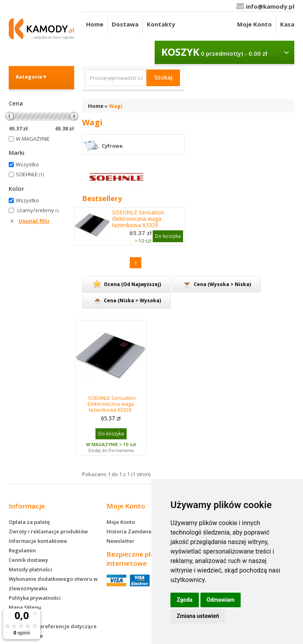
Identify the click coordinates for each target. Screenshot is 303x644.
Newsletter (121, 541)
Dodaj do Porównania (111, 450)
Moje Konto (254, 24)
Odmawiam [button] (221, 600)
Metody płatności (30, 569)
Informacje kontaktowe (38, 541)
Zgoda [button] (185, 600)
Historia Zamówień (131, 531)
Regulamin (22, 550)
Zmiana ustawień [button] (198, 616)
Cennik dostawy (28, 560)
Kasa (287, 24)
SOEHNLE (30, 174)
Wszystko (27, 164)
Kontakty (161, 24)
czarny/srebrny (38, 210)
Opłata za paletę (29, 522)
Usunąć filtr (34, 221)
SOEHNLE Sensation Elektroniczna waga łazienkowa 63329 (138, 219)
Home (95, 24)
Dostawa (125, 24)
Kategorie (32, 77)
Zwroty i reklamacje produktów (48, 531)
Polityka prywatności (35, 598)
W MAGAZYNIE (33, 139)
